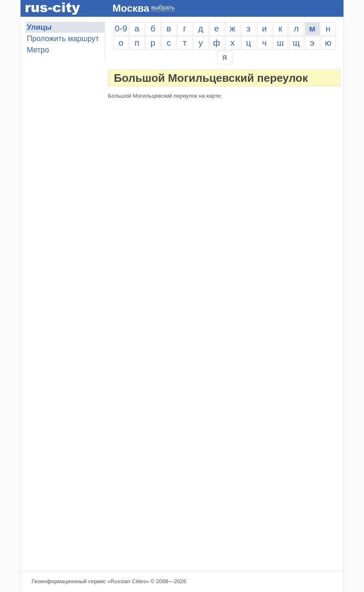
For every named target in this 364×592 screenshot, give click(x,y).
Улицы (39, 27)
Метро (38, 50)
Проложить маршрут (63, 39)
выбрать (163, 8)
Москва (131, 8)
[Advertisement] (62, 430)
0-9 (121, 29)
